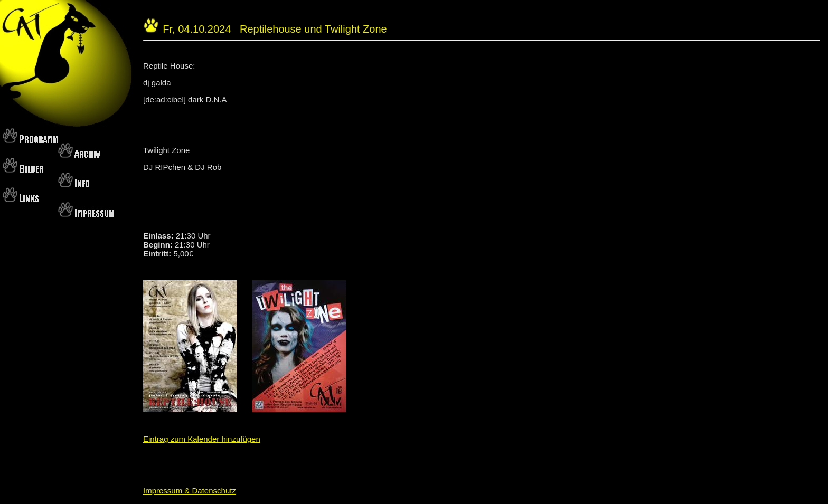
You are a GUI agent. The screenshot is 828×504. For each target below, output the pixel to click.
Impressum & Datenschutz (190, 491)
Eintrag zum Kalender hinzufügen (202, 439)
